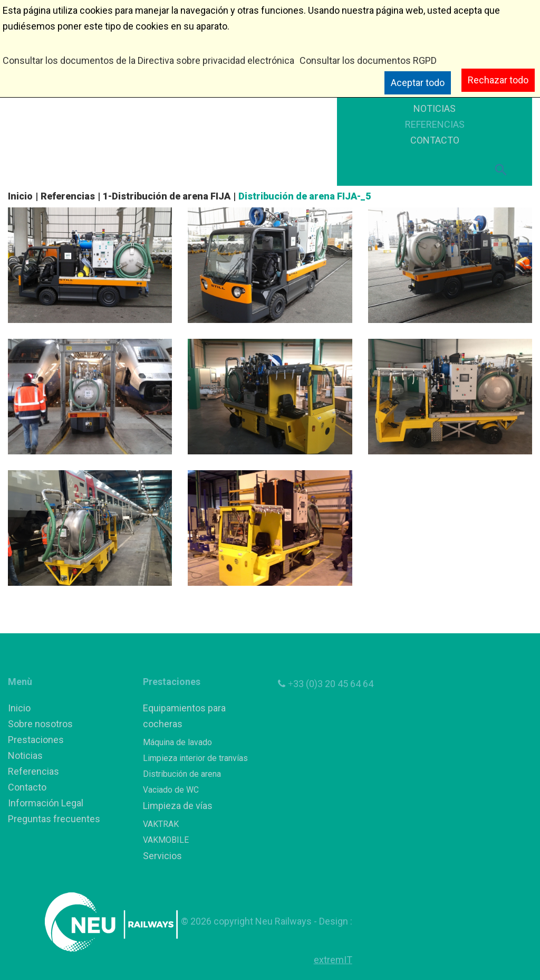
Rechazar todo (498, 80)
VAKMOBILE (166, 840)
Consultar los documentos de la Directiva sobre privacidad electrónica (148, 60)
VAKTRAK (161, 824)
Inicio (20, 196)
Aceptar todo (418, 83)
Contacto (27, 787)
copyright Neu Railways (264, 921)
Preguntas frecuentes (54, 819)
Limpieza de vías (178, 806)
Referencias (68, 196)
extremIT (333, 960)
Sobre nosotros (40, 724)
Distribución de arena (182, 774)
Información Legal (46, 803)
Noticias (25, 755)
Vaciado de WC (171, 790)
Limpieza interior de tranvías (195, 758)
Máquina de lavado (177, 742)
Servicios (162, 856)
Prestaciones (36, 740)
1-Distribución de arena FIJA (167, 196)
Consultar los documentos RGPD (368, 60)
